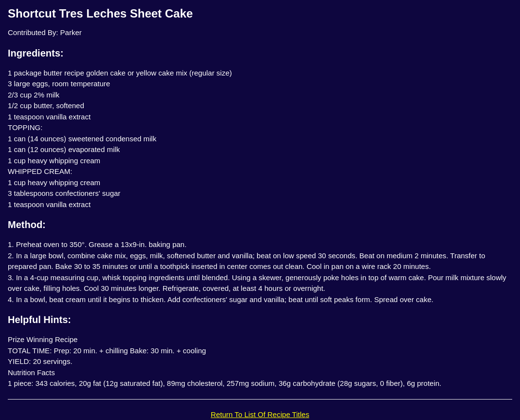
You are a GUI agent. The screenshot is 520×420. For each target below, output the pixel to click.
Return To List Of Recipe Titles (260, 414)
